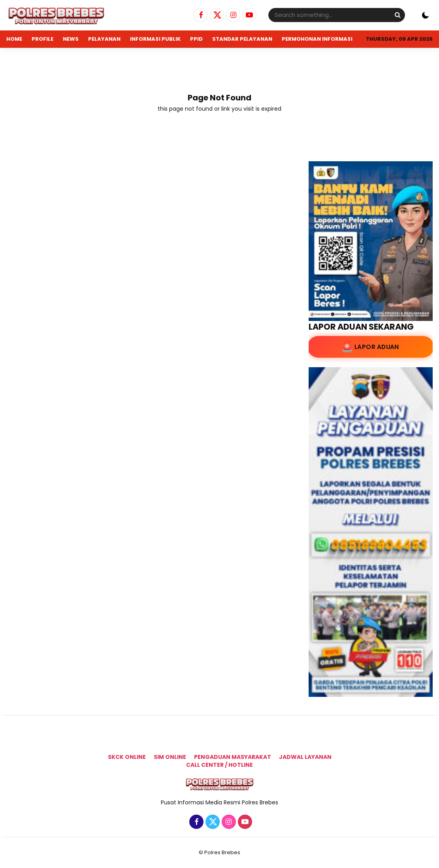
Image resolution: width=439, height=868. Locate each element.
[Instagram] (232, 15)
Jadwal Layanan (305, 757)
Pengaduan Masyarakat (233, 757)
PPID (196, 39)
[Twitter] (216, 15)
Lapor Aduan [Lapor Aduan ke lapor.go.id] (377, 347)
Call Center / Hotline (219, 765)
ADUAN (16, 56)
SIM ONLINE (170, 757)
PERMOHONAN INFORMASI (317, 39)
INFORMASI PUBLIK (155, 39)
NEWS (71, 39)
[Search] (398, 15)
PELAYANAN (104, 39)
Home (14, 39)
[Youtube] (248, 15)
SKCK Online (127, 757)
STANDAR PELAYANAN (242, 39)
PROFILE (42, 39)
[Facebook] (200, 15)
